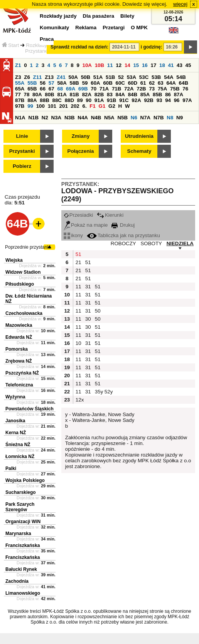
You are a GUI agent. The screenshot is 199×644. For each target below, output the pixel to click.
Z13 (49, 77)
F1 (93, 106)
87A (179, 95)
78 (27, 95)
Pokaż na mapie (86, 225)
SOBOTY (151, 243)
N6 (134, 118)
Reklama (86, 28)
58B (74, 83)
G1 (102, 106)
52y (108, 392)
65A (20, 89)
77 (18, 95)
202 (75, 106)
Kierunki (110, 215)
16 (145, 65)
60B (108, 83)
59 (85, 83)
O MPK (139, 28)
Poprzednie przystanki (28, 247)
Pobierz (22, 166)
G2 (112, 106)
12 (119, 65)
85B (157, 95)
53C (144, 77)
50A (73, 77)
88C (57, 100)
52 (121, 77)
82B (99, 95)
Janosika (15, 421)
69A (71, 89)
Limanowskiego (23, 593)
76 (185, 89)
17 (153, 65)
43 (180, 65)
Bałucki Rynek (21, 569)
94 (168, 100)
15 (136, 65)
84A (120, 95)
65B (32, 89)
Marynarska (18, 534)
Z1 (18, 65)
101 (52, 106)
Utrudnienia (139, 136)
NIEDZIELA (180, 243)
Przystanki (22, 151)
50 (98, 311)
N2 (45, 118)
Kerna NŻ (16, 433)
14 (127, 65)
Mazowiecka (19, 325)
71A (104, 89)
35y (99, 392)
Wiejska (14, 260)
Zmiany (81, 136)
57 (51, 83)
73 (152, 89)
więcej (180, 4)
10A (87, 65)
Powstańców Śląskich (30, 409)
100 (40, 106)
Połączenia (81, 151)
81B (74, 95)
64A (171, 83)
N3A (56, 118)
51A (98, 77)
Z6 (27, 77)
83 (110, 95)
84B (133, 95)
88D (69, 100)
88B (44, 100)
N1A (20, 118)
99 (30, 106)
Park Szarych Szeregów (20, 507)
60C (120, 83)
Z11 (38, 77)
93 (159, 100)
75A (162, 89)
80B (49, 95)
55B (32, 83)
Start (10, 45)
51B (110, 77)
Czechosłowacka (24, 313)
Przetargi (114, 28)
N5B (122, 118)
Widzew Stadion (23, 272)
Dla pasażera (99, 16)
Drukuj (123, 225)
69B (83, 89)
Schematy (139, 151)
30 (88, 319)
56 (43, 83)
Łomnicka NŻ (20, 457)
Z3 (18, 77)
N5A (109, 118)
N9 (180, 118)
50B (86, 77)
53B (156, 77)
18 (162, 65)
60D (133, 83)
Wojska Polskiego (25, 480)
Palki (11, 468)
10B (99, 65)
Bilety (127, 16)
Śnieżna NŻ (18, 445)
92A (136, 100)
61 (143, 83)
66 (43, 89)
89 (80, 100)
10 (78, 343)
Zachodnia (17, 581)
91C (124, 100)
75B (175, 89)
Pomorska (17, 349)
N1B (33, 118)
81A (62, 95)
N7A (146, 118)
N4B (96, 118)
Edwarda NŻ (19, 337)
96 (177, 100)
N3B (70, 118)
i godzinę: (152, 47)
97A (187, 100)
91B (111, 100)
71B (116, 89)
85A (145, 95)
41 (171, 65)
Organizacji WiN (23, 522)
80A (37, 95)
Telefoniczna (19, 385)
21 (78, 262)
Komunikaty (54, 28)
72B (141, 89)
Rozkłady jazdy (43, 45)
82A (87, 95)
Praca (47, 39)
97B (20, 106)
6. (85, 106)
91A (99, 100)
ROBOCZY (123, 243)
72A (129, 89)
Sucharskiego (21, 492)
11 (110, 65)
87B (20, 100)
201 (64, 106)
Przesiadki (78, 215)
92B (148, 100)
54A (169, 77)
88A (32, 100)
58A (62, 83)
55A (20, 83)
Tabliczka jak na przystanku (123, 235)
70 (94, 89)
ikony (73, 235)
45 (188, 65)
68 (60, 89)
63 (161, 83)
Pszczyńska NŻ (22, 373)
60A (95, 83)
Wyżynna (15, 397)
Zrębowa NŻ (19, 361)
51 (78, 254)
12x (79, 400)
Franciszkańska (23, 545)
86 (168, 95)
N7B (159, 118)
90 (89, 100)
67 (51, 89)
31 (88, 287)
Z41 (61, 77)
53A (132, 77)
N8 (170, 118)
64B (184, 83)
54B (181, 77)
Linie (22, 136)
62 (152, 83)
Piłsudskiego (20, 284)
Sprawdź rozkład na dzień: (79, 47)
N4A (83, 118)
